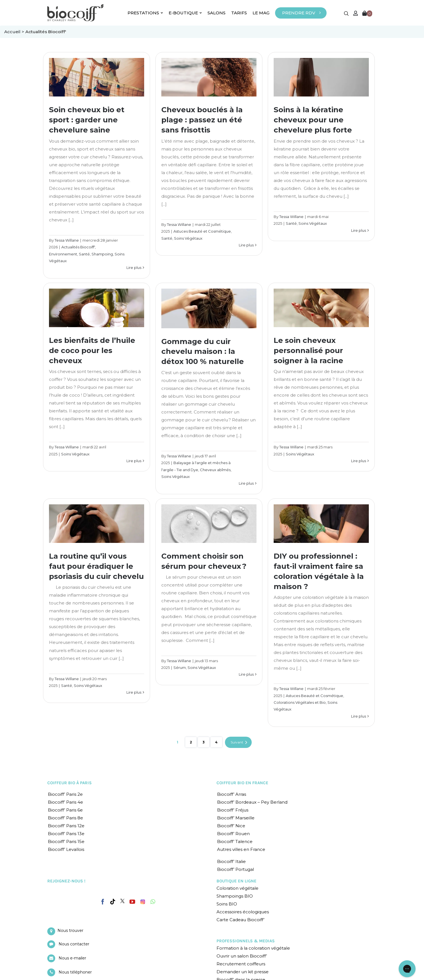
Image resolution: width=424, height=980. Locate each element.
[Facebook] (103, 901)
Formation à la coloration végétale (253, 948)
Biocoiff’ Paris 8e (65, 818)
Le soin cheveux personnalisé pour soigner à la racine (308, 350)
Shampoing (102, 254)
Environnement (63, 254)
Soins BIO (227, 904)
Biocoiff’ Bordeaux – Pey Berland (252, 802)
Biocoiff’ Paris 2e (65, 794)
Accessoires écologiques (243, 912)
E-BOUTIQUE (185, 13)
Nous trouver (70, 930)
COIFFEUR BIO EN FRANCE (242, 783)
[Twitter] (122, 901)
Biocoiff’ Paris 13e (66, 834)
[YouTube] (132, 902)
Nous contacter (74, 944)
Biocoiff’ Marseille (236, 818)
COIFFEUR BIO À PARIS (70, 783)
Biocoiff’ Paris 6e (65, 810)
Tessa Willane (67, 240)
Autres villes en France (241, 849)
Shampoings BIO (235, 896)
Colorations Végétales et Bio (300, 702)
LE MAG (261, 13)
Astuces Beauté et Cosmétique (202, 231)
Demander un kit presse (243, 972)
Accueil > (15, 32)
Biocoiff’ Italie (231, 861)
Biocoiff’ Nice (231, 826)
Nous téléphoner (75, 972)
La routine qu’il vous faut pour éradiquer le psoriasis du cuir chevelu (96, 566)
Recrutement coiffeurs (241, 964)
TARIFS (239, 13)
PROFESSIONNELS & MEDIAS (246, 941)
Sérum (180, 667)
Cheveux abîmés (215, 470)
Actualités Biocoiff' (78, 247)
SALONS (217, 13)
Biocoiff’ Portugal (236, 869)
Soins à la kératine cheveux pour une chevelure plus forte (313, 120)
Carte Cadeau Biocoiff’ (240, 920)
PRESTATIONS (145, 13)
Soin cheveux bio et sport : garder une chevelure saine (87, 120)
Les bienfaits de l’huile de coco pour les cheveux (92, 350)
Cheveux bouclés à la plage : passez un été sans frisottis (202, 120)
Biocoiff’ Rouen (233, 834)
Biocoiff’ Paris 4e (65, 802)
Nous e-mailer (72, 958)
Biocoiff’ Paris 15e (66, 841)
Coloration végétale (237, 888)
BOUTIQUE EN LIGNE (236, 881)
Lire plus (134, 268)
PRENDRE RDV (299, 13)
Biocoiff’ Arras (232, 794)
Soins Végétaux (188, 238)
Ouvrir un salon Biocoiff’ (242, 956)
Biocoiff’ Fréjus (233, 810)
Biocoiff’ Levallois (66, 849)
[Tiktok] (113, 902)
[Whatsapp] (153, 902)
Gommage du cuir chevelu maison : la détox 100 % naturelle (203, 352)
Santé (84, 254)
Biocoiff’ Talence (235, 841)
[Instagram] (143, 900)
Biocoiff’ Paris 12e (66, 826)
